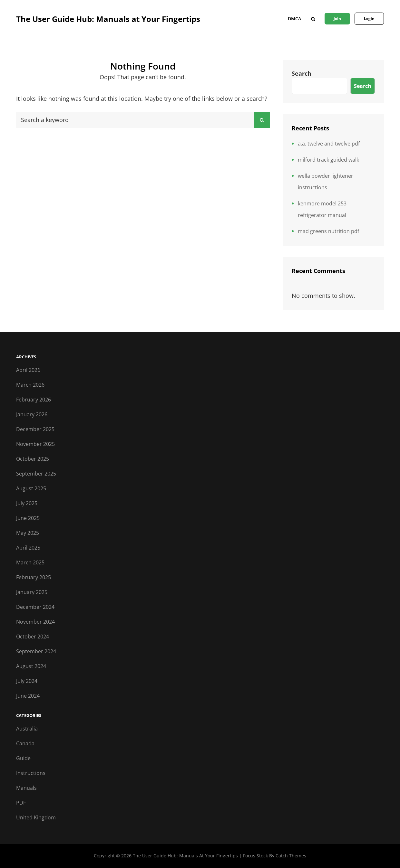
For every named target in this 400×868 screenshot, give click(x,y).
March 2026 (30, 385)
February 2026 (34, 400)
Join (337, 19)
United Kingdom (36, 817)
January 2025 (32, 592)
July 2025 (27, 503)
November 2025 (35, 444)
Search (302, 73)
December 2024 (35, 607)
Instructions (31, 773)
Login (369, 19)
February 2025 (34, 577)
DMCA (294, 19)
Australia (27, 729)
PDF (21, 803)
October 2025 (33, 459)
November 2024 (35, 622)
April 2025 (28, 548)
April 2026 (28, 370)
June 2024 (28, 696)
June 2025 (28, 518)
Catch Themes (291, 856)
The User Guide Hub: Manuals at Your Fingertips (108, 19)
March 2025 (30, 562)
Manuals (26, 788)
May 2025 (28, 533)
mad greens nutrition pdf (328, 231)
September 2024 (36, 651)
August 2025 (31, 488)
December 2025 (35, 429)
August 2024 (31, 666)
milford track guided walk (328, 160)
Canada (25, 743)
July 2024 (27, 681)
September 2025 (36, 474)
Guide (23, 758)
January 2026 (32, 414)
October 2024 (33, 637)
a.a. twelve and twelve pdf (329, 144)
